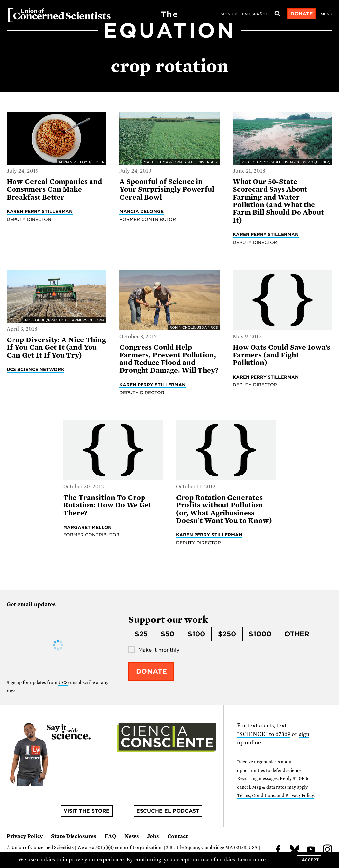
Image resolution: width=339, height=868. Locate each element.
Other (297, 634)
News (132, 836)
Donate (302, 14)
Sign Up (229, 14)
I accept (309, 860)
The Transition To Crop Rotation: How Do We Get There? (107, 505)
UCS (63, 682)
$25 (141, 634)
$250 (227, 634)
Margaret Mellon (88, 527)
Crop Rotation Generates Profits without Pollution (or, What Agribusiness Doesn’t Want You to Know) (224, 509)
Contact (178, 836)
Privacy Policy (25, 836)
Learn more (252, 860)
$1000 (260, 634)
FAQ (110, 836)
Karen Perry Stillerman (40, 211)
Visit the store (87, 811)
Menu (326, 14)
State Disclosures (74, 836)
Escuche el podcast (168, 811)
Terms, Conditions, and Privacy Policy (275, 795)
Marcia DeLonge (142, 211)
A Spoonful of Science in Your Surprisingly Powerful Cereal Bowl (167, 190)
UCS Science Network (35, 369)
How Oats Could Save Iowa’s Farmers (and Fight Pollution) (282, 355)
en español (255, 14)
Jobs (153, 836)
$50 (168, 634)
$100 (196, 634)
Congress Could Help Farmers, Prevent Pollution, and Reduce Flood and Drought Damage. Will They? (169, 359)
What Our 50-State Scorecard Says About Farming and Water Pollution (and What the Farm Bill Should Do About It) (278, 201)
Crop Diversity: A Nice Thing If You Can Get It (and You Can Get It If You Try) (56, 348)
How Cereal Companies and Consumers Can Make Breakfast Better (54, 190)
